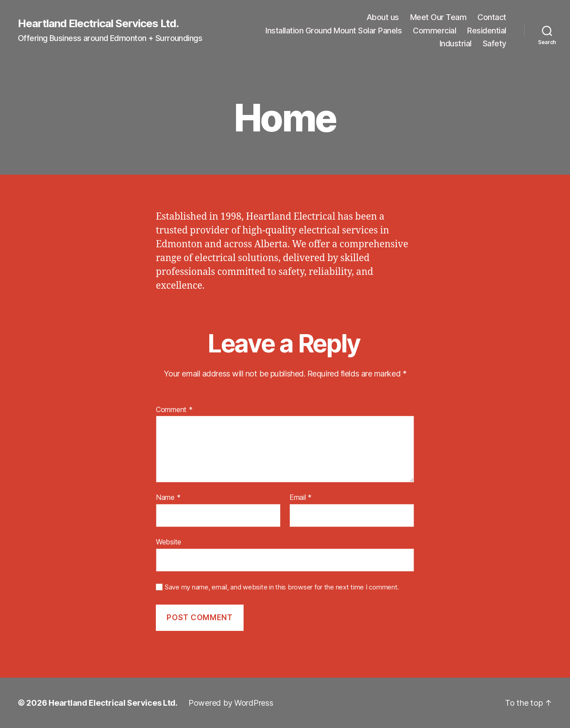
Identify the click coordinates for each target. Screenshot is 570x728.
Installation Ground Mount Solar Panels (334, 31)
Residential (487, 31)
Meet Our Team (438, 17)
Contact (492, 17)
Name (168, 498)
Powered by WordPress (231, 703)
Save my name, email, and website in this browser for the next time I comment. (282, 587)
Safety (495, 43)
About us (383, 17)
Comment (174, 410)
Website (169, 542)
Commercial (434, 31)
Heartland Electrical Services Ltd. (98, 24)
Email (301, 498)
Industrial (456, 43)
